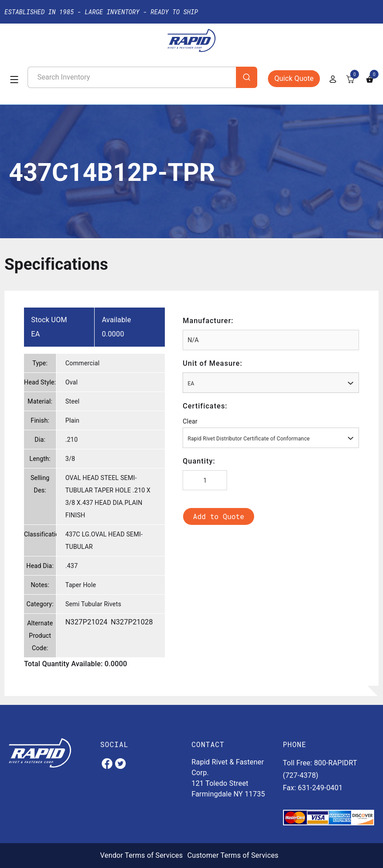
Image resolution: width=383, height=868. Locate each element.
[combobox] (271, 383)
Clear (190, 421)
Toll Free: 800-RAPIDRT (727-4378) (320, 769)
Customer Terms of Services (233, 855)
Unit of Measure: (212, 363)
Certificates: (205, 406)
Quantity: (199, 461)
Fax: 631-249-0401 (313, 788)
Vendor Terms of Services (141, 855)
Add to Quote (218, 516)
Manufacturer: (208, 321)
